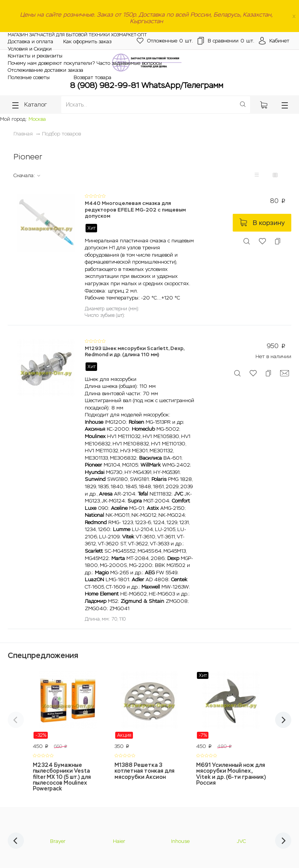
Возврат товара (92, 77)
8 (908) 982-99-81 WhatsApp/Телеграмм (147, 85)
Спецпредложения (43, 655)
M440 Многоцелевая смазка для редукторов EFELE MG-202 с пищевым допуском (135, 210)
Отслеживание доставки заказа (45, 70)
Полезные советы (29, 77)
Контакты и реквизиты (35, 56)
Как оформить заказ (87, 41)
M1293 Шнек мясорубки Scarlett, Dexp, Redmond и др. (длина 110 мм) (134, 352)
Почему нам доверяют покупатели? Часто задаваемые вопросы (85, 63)
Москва (37, 119)
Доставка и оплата (30, 41)
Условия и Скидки (30, 49)
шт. (165, 41)
